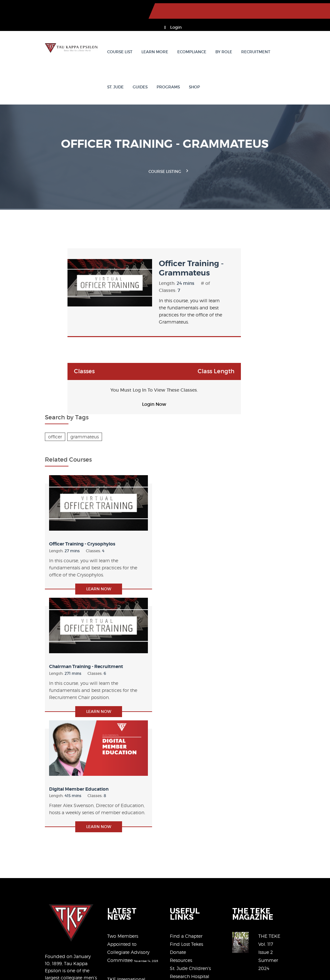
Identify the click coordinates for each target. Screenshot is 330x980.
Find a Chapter (186, 721)
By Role (209, 37)
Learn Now (281, 399)
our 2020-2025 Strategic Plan (47, 920)
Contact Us (182, 834)
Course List (105, 37)
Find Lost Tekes (186, 729)
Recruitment (241, 37)
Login (309, 11)
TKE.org (23, 8)
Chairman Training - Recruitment (272, 459)
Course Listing (165, 156)
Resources (181, 745)
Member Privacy (82, 959)
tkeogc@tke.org (280, 846)
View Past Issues (297, 758)
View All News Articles (117, 871)
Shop (130, 72)
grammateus (287, 255)
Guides (297, 37)
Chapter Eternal (187, 810)
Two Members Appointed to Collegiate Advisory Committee (123, 729)
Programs (104, 72)
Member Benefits (189, 777)
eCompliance (177, 37)
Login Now (138, 378)
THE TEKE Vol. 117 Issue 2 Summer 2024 (296, 735)
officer (258, 255)
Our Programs (185, 769)
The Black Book (187, 801)
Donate (178, 737)
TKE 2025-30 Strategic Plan (122, 818)
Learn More (140, 37)
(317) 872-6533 (279, 832)
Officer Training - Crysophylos (268, 344)
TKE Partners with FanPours (123, 844)
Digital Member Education (280, 571)
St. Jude (273, 37)
